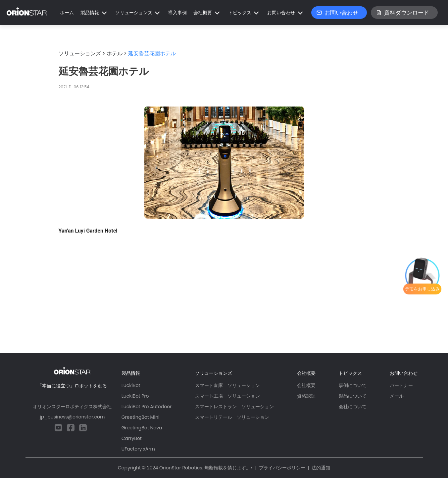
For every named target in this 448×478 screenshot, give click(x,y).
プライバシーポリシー (282, 468)
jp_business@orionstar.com (72, 417)
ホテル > (117, 53)
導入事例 (177, 13)
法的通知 (321, 468)
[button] (95, 13)
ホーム (67, 13)
